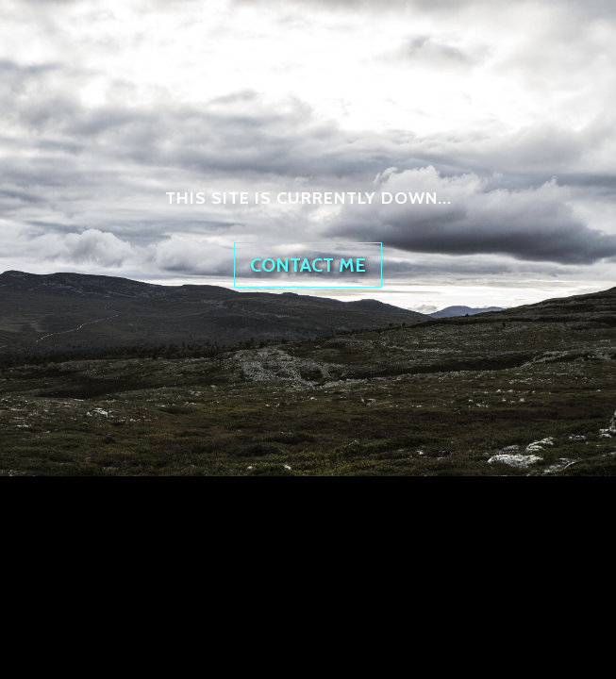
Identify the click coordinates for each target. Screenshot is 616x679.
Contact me (308, 265)
